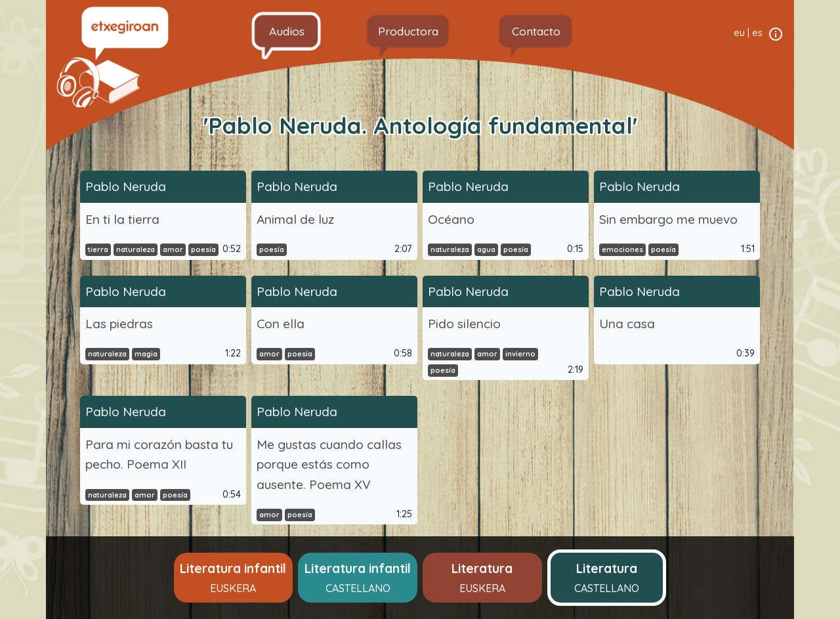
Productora (408, 31)
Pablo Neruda (126, 186)
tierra (98, 249)
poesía (203, 249)
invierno (520, 354)
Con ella (281, 324)
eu (739, 33)
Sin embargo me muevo (668, 219)
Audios (287, 31)
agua (486, 249)
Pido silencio (464, 324)
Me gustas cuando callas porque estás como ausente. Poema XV (329, 464)
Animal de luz (295, 219)
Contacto (536, 31)
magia (146, 354)
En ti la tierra (122, 219)
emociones (622, 249)
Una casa (627, 324)
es (757, 33)
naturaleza (136, 249)
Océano (451, 219)
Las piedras (119, 324)
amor (173, 249)
